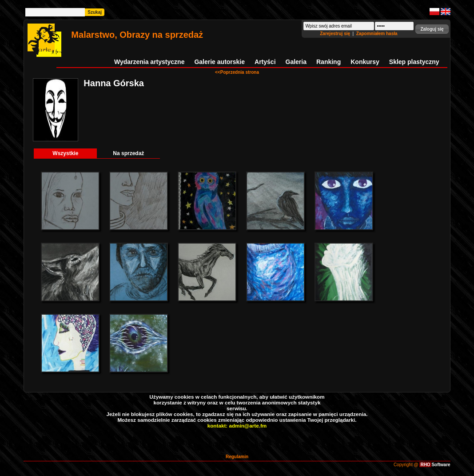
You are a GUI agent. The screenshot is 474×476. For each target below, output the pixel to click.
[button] (432, 29)
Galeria (296, 62)
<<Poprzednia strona (237, 72)
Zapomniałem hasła (377, 34)
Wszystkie (65, 153)
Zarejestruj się (336, 34)
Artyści (265, 62)
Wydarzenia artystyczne (149, 62)
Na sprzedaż (128, 153)
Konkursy (365, 62)
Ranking (329, 62)
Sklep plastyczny (414, 62)
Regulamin (237, 457)
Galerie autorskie (219, 62)
